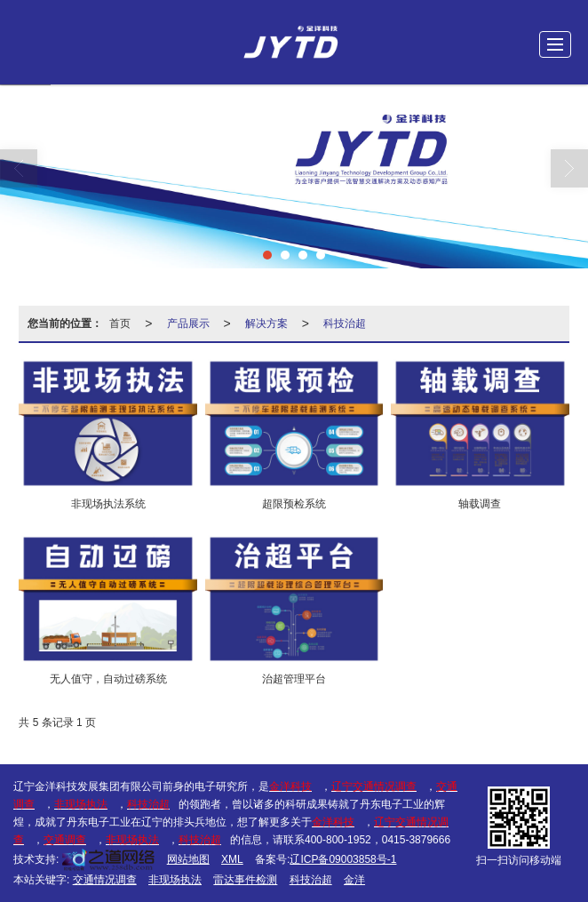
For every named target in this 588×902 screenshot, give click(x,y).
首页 (120, 323)
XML (232, 859)
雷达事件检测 (245, 880)
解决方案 (266, 323)
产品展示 (188, 323)
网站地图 (188, 859)
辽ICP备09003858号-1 (343, 859)
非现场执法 (175, 880)
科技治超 (345, 323)
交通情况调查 (105, 880)
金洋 (354, 880)
